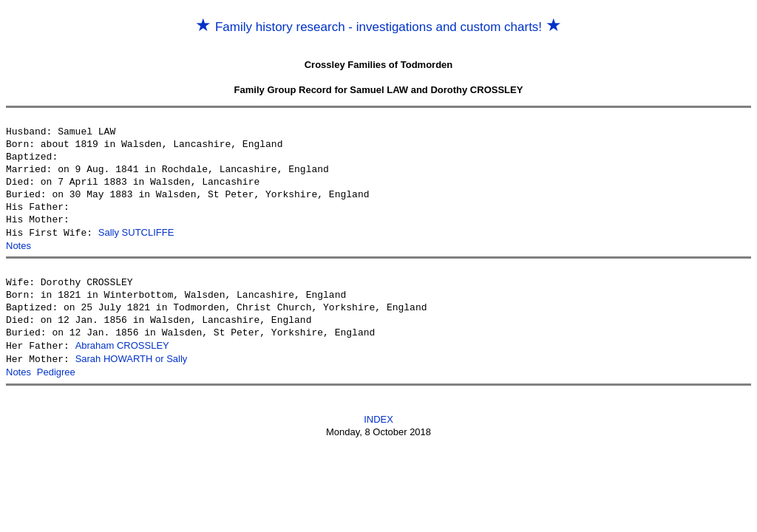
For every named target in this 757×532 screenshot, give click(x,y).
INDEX (378, 416)
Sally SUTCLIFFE (136, 232)
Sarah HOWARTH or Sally (132, 357)
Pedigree (56, 370)
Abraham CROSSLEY (122, 345)
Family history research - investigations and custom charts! (378, 27)
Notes (18, 245)
